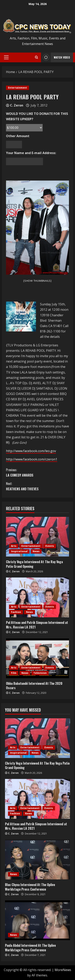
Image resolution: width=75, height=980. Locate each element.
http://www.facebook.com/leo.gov (31, 451)
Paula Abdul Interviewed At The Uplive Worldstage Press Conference (30, 948)
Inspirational (19, 551)
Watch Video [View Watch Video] (55, 57)
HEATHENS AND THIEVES (37, 486)
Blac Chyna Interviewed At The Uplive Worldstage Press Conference (30, 887)
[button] (6, 57)
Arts (14, 546)
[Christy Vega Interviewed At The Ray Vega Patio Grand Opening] (37, 537)
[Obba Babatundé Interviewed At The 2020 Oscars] (37, 658)
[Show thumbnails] (37, 281)
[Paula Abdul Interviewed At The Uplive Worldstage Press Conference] (37, 920)
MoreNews (63, 970)
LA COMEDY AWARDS (37, 472)
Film (14, 673)
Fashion (16, 612)
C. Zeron (17, 105)
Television (40, 673)
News (36, 551)
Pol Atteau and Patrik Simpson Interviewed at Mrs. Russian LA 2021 (37, 625)
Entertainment (17, 88)
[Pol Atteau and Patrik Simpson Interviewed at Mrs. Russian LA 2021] (37, 597)
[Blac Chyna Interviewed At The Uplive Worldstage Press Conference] (37, 860)
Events (50, 546)
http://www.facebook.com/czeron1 (32, 459)
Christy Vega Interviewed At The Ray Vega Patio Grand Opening (34, 564)
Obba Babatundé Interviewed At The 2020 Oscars (34, 686)
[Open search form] (36, 57)
